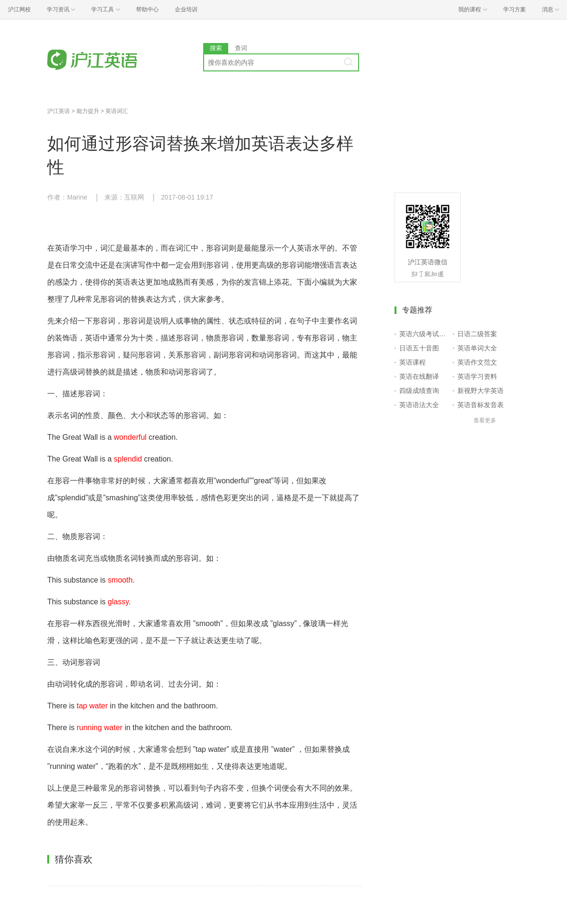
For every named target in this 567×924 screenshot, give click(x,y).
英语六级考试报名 (424, 334)
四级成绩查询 (419, 391)
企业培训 (186, 9)
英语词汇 (117, 111)
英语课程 (412, 362)
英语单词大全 (477, 348)
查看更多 (485, 420)
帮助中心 (147, 9)
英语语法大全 (419, 405)
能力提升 (88, 111)
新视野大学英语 (481, 391)
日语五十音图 (419, 348)
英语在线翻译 (419, 376)
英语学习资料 (477, 376)
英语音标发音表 (481, 405)
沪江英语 (59, 111)
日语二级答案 (477, 334)
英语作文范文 (477, 362)
